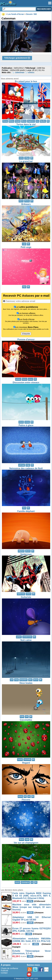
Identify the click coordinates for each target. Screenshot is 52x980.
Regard (26, 763)
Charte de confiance (9, 968)
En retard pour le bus (26, 81)
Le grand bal (26, 161)
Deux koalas (26, 683)
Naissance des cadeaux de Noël (26, 468)
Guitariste (26, 597)
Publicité (4, 971)
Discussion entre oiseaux (26, 382)
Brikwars (26, 204)
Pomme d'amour (26, 339)
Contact (4, 973)
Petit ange (26, 247)
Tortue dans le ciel (26, 124)
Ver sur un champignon (26, 843)
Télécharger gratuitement (17, 58)
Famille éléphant (26, 511)
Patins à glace (26, 425)
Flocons (26, 800)
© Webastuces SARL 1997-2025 (26, 979)
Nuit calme (26, 640)
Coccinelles (26, 720)
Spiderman (26, 554)
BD (48, 121)
